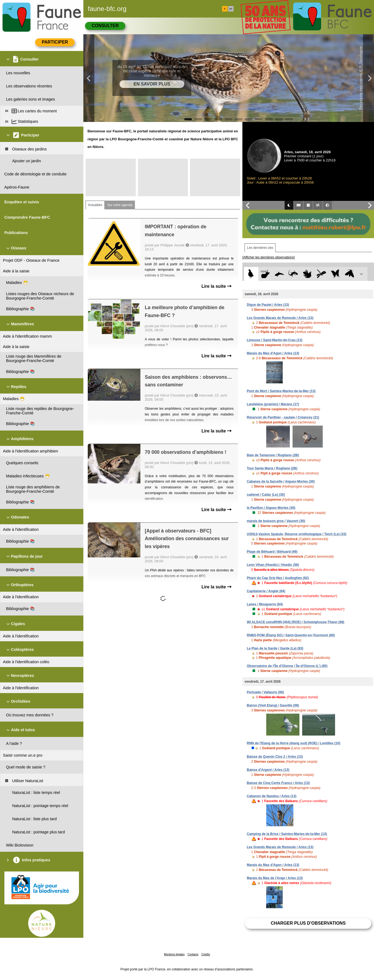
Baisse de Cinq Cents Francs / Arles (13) (278, 783)
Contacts (193, 954)
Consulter (105, 26)
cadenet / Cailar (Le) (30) (266, 495)
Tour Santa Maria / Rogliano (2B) (272, 468)
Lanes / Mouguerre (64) (265, 604)
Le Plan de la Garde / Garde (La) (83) (275, 648)
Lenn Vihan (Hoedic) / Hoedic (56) (273, 565)
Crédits (206, 954)
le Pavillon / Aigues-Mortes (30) (271, 508)
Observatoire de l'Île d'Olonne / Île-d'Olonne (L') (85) (287, 666)
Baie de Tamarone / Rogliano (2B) (273, 455)
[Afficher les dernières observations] (269, 257)
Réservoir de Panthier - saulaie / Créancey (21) (283, 417)
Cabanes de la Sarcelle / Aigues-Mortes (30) (281, 482)
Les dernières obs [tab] (260, 248)
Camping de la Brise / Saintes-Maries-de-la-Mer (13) (287, 834)
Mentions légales (174, 954)
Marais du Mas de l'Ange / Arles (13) (275, 878)
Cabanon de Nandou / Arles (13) (272, 796)
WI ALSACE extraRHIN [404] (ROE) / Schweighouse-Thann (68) (296, 622)
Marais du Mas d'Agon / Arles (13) (273, 353)
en (231, 9)
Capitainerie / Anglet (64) (266, 591)
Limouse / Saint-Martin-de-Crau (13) (275, 340)
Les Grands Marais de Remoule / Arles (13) (280, 318)
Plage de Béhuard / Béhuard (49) (272, 552)
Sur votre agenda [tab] (120, 205)
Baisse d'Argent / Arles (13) (268, 770)
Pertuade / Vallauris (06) (265, 692)
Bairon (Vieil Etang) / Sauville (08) (273, 705)
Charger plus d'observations (308, 923)
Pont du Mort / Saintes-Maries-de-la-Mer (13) (281, 391)
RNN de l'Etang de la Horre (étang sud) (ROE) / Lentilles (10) (294, 743)
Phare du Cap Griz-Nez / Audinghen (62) (278, 578)
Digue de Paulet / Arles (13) (268, 305)
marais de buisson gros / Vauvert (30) (276, 521)
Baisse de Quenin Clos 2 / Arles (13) (275, 757)
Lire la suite (216, 286)
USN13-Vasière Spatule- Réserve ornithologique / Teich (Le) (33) (297, 534)
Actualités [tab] (95, 205)
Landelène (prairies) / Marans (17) (273, 404)
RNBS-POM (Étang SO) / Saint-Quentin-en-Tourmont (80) (291, 635)
